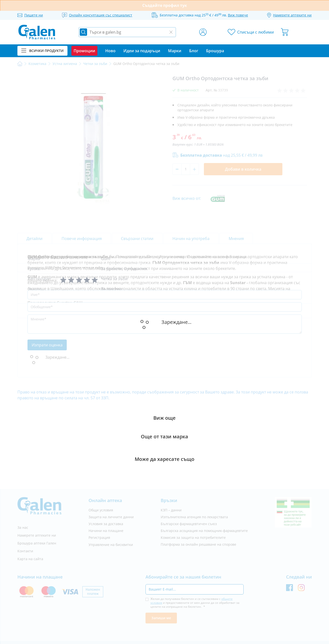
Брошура (215, 51)
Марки (175, 51)
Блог (194, 51)
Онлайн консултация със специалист (101, 15)
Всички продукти (42, 51)
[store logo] (37, 32)
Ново (110, 51)
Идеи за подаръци (142, 51)
